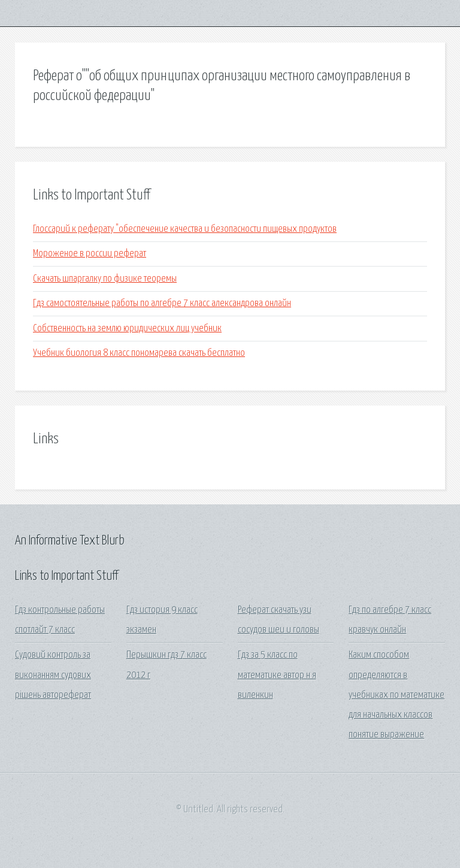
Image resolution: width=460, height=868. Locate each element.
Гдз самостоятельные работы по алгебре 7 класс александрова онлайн (162, 303)
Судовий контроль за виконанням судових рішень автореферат (53, 675)
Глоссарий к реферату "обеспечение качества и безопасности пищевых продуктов (185, 229)
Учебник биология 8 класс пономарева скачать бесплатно (139, 353)
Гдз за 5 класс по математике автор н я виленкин (277, 675)
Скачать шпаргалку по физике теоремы (105, 279)
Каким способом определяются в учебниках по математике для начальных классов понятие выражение (397, 695)
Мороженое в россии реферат (90, 254)
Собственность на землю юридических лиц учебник (127, 329)
